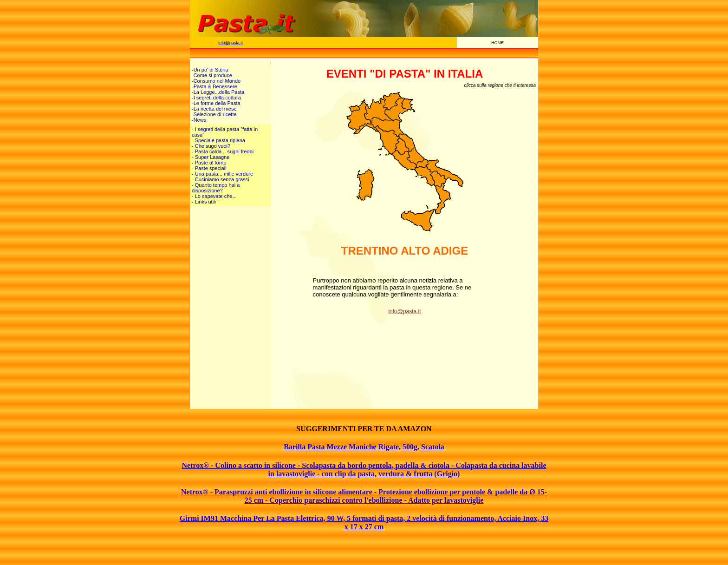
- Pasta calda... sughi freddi (223, 151)
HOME (497, 43)
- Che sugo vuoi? (211, 146)
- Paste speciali (209, 168)
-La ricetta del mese (214, 109)
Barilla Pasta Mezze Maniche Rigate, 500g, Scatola (364, 447)
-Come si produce (212, 75)
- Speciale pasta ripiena (218, 140)
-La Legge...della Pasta (218, 92)
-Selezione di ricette (214, 114)
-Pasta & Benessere (214, 86)
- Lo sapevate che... (214, 196)
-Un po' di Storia (210, 70)
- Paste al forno (209, 163)
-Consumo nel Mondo (216, 81)
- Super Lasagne (211, 157)
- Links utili (204, 202)
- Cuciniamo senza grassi (221, 179)
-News (199, 120)
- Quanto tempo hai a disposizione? (216, 188)
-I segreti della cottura (216, 98)
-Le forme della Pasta (216, 103)
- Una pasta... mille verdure (222, 174)
